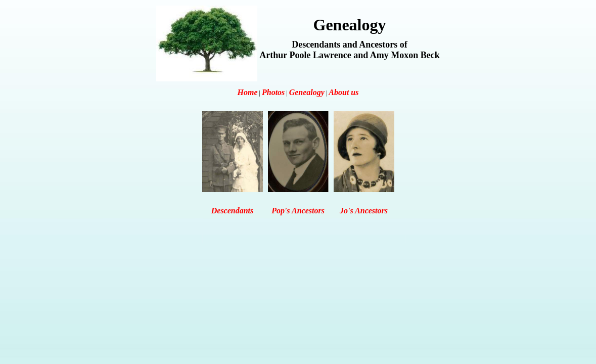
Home (248, 92)
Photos (273, 92)
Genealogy (307, 92)
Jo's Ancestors (364, 211)
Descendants (233, 211)
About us (343, 92)
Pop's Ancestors (298, 211)
